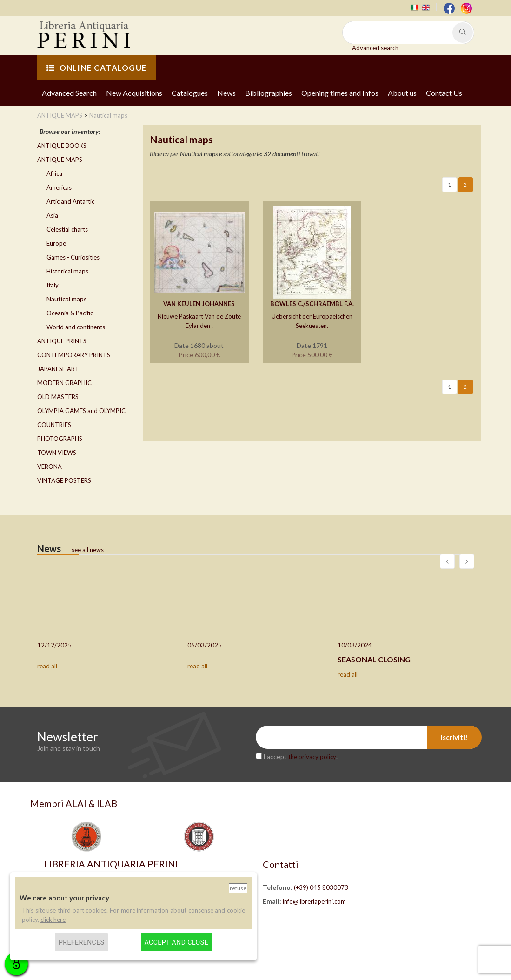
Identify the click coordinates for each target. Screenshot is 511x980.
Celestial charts (67, 229)
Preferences (82, 942)
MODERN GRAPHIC (64, 383)
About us (402, 93)
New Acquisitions (134, 93)
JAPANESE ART (58, 369)
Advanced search (375, 48)
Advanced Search (69, 93)
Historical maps (67, 271)
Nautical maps (67, 299)
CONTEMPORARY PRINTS (74, 355)
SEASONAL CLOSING (374, 659)
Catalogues (190, 93)
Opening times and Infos (340, 93)
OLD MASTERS (58, 397)
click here (53, 920)
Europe (56, 243)
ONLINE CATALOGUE (97, 68)
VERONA (50, 467)
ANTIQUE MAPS (60, 160)
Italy (53, 285)
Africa (54, 173)
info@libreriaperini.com (314, 901)
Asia (52, 215)
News (226, 93)
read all (47, 666)
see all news (88, 550)
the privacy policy (312, 757)
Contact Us (444, 93)
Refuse (238, 888)
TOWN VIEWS (57, 453)
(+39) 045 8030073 (321, 887)
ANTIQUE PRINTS (62, 341)
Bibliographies (269, 93)
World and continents (76, 327)
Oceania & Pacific (70, 313)
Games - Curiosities (73, 257)
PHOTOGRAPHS (60, 439)
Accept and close (176, 942)
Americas (59, 187)
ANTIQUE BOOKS (62, 146)
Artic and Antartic (70, 201)
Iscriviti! (454, 737)
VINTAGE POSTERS (64, 480)
